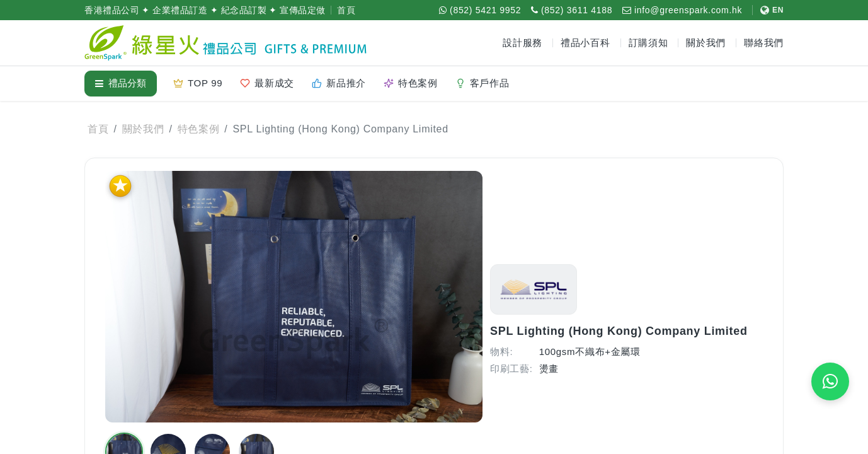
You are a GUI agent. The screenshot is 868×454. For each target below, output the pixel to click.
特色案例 (199, 129)
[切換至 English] (768, 10)
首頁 (346, 10)
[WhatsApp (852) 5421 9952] (480, 10)
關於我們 (143, 129)
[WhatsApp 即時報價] (830, 381)
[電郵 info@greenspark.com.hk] (682, 10)
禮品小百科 (585, 43)
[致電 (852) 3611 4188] (572, 10)
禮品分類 (121, 83)
